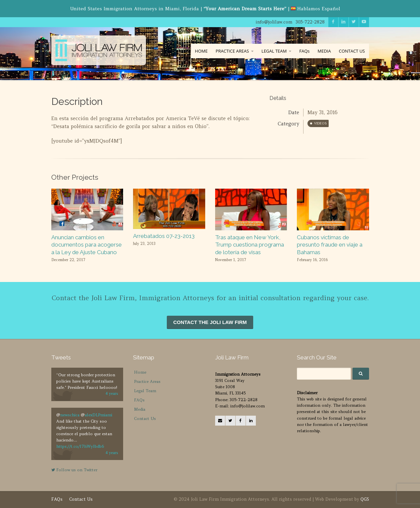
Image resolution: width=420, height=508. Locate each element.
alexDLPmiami (98, 415)
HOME (201, 51)
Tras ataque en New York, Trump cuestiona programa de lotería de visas (250, 245)
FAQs (304, 51)
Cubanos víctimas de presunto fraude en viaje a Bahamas (330, 245)
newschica (70, 415)
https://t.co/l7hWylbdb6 (80, 446)
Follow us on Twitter (74, 470)
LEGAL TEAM (274, 51)
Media (140, 409)
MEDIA (324, 51)
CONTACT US (352, 51)
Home (140, 372)
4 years (112, 393)
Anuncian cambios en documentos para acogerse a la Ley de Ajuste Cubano (87, 245)
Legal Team (145, 391)
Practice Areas (147, 381)
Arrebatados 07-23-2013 (164, 236)
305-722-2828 (310, 22)
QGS (365, 499)
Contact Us (145, 418)
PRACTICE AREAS (232, 51)
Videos (320, 123)
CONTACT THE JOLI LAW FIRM (210, 322)
